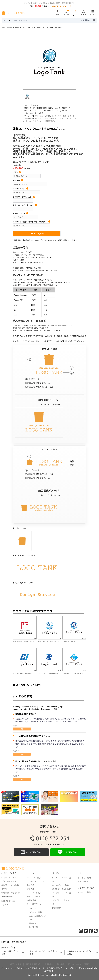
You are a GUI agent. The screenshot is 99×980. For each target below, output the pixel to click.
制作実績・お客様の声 (11, 893)
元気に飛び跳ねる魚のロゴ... (49, 641)
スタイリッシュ (39, 121)
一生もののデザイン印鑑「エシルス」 (82, 953)
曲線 (64, 116)
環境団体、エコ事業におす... (74, 673)
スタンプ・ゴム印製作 (62, 889)
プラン (17, 172)
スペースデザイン (34, 904)
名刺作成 (31, 885)
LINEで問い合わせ (68, 852)
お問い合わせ (83, 881)
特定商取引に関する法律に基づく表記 (73, 964)
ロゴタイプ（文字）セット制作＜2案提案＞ (32, 222)
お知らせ (5, 905)
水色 (48, 116)
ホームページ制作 (34, 893)
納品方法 (18, 181)
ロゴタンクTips (8, 901)
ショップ (38, 118)
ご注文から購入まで (10, 881)
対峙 (37, 116)
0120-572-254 (49, 838)
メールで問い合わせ (31, 852)
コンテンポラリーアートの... (49, 673)
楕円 (60, 116)
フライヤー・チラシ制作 (62, 902)
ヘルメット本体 (35, 912)
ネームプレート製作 (61, 885)
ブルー (42, 116)
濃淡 (69, 116)
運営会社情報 (16, 964)
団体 (31, 118)
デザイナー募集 (84, 892)
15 (84, 638)
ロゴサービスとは (9, 878)
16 (59, 670)
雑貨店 (54, 118)
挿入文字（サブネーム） (24, 197)
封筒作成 (31, 889)
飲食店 (25, 118)
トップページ (7, 27)
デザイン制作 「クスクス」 (13, 953)
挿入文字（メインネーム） (25, 205)
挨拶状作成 (31, 900)
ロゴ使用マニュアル (35, 881)
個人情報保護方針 (33, 964)
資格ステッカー (35, 923)
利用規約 (49, 964)
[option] (49, 63)
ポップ (60, 118)
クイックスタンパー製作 (62, 894)
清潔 (48, 121)
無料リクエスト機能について (11, 887)
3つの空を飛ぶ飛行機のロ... (24, 673)
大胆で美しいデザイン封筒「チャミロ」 (46, 953)
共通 (22, 729)
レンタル (46, 118)
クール (28, 121)
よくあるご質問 (84, 878)
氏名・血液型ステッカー (37, 918)
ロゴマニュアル (21, 189)
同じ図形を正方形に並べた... (24, 641)
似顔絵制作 (57, 908)
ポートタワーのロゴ (70, 641)
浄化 (53, 121)
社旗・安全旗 (32, 927)
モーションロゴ (21, 214)
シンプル (68, 118)
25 (46, 162)
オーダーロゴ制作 (34, 878)
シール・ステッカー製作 (62, 879)
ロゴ (22, 754)
